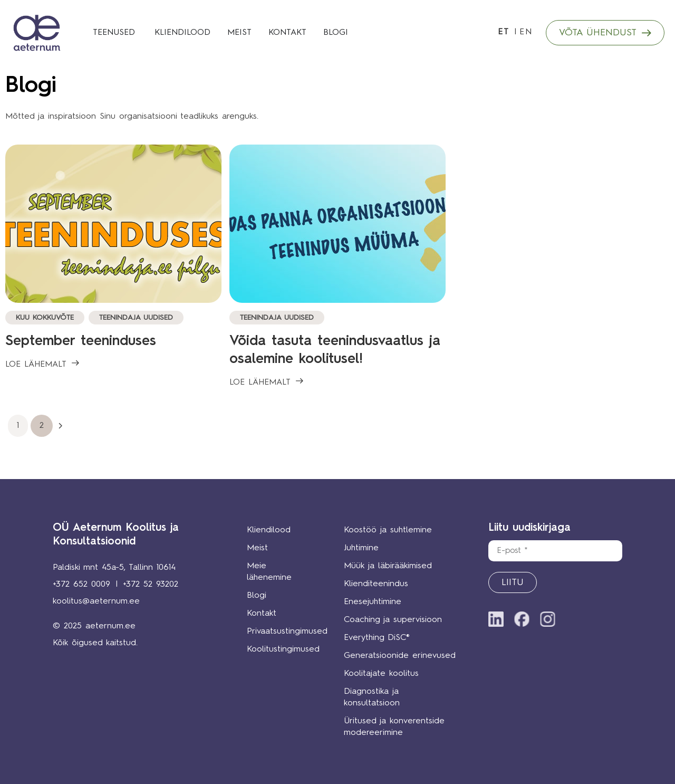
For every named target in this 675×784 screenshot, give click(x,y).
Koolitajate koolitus (382, 674)
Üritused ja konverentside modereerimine (395, 727)
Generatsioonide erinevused (400, 656)
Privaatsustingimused (279, 632)
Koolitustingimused (279, 649)
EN (526, 32)
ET (504, 32)
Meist (257, 548)
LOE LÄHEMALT (36, 365)
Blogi (257, 596)
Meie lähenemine (269, 572)
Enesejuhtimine (373, 602)
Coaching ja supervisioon (393, 620)
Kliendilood (269, 530)
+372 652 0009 (81, 585)
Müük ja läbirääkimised (388, 566)
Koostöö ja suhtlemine (388, 530)
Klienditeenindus (377, 584)
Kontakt (262, 614)
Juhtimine (362, 548)
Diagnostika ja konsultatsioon (372, 697)
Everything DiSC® (377, 638)
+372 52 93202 (151, 585)
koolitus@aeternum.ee (96, 601)
